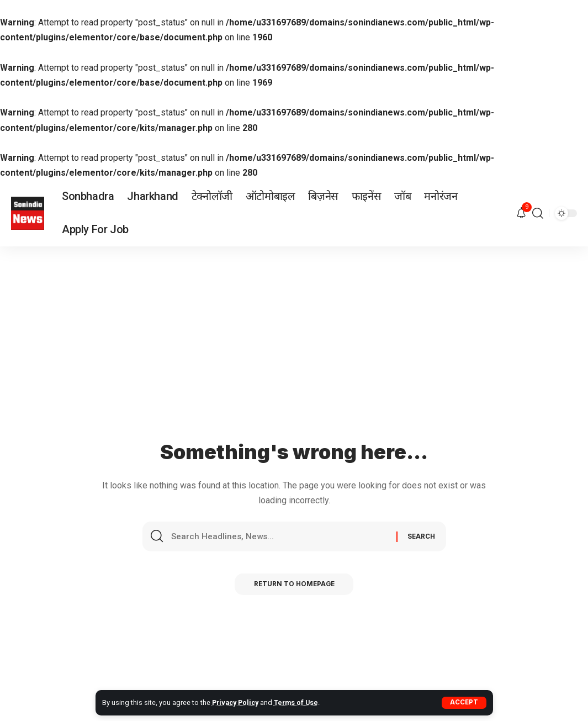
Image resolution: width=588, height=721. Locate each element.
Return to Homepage (294, 586)
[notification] (521, 214)
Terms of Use (299, 702)
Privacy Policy (237, 702)
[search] (538, 213)
